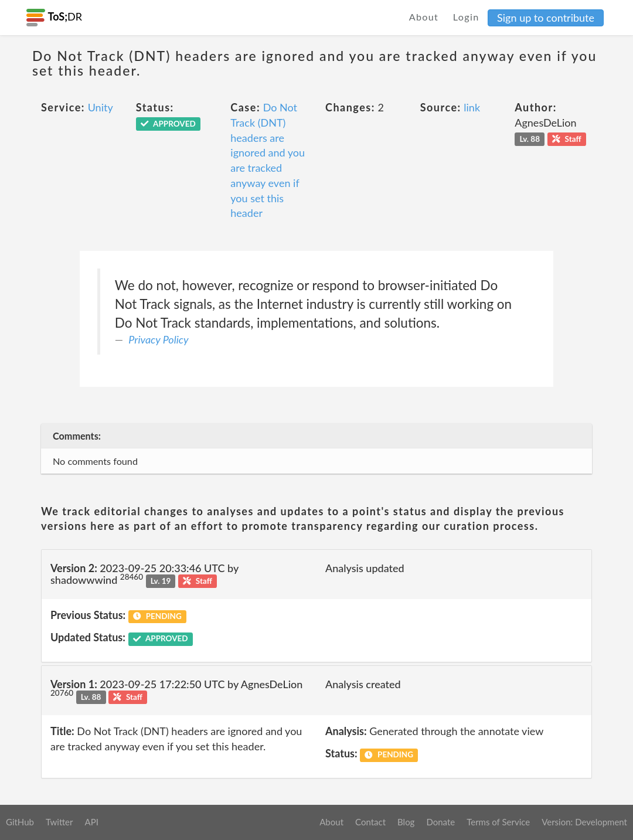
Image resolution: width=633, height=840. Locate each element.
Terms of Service (498, 822)
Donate (440, 822)
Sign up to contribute (546, 18)
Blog (406, 822)
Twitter (59, 822)
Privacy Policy (158, 339)
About (424, 17)
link (472, 107)
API (91, 822)
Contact (370, 822)
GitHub (20, 822)
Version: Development (584, 822)
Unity (101, 107)
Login (466, 17)
